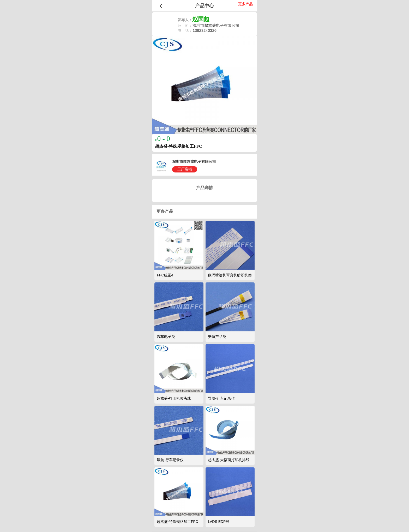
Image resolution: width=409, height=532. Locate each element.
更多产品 (245, 4)
